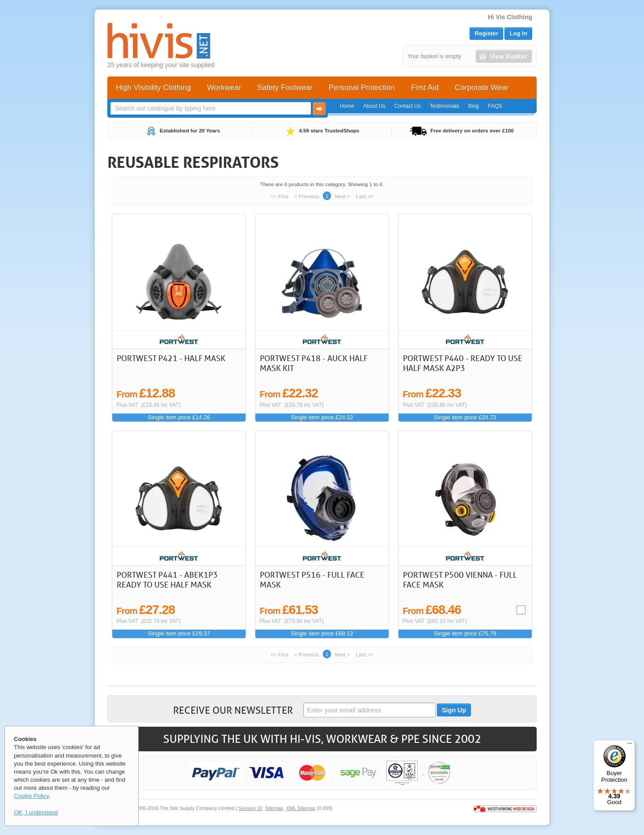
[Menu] (630, 746)
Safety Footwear (285, 87)
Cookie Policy (31, 796)
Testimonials (445, 106)
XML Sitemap (301, 808)
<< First (280, 196)
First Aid (425, 87)
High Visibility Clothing (153, 87)
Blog (474, 106)
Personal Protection (362, 87)
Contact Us (407, 106)
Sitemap (274, 808)
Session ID (250, 808)
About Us (374, 106)
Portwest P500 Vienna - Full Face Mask (460, 579)
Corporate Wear (482, 87)
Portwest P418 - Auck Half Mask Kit (314, 363)
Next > (343, 196)
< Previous (307, 196)
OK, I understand (36, 812)
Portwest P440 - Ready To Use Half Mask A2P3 (463, 363)
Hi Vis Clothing (510, 17)
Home (347, 106)
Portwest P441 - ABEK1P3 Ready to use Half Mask (167, 579)
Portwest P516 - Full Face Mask (312, 579)
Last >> (365, 196)
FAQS (495, 106)
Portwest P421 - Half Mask (171, 358)
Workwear (224, 87)
